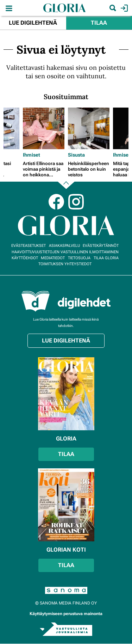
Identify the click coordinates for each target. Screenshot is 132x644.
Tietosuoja (79, 258)
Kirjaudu (123, 8)
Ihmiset (32, 155)
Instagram (76, 202)
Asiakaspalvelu (64, 246)
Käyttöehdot (25, 258)
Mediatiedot (53, 258)
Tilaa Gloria (106, 258)
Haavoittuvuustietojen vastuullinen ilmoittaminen (65, 252)
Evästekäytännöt (101, 246)
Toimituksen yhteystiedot (65, 264)
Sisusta (76, 155)
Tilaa (99, 23)
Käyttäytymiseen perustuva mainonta (66, 614)
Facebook (56, 202)
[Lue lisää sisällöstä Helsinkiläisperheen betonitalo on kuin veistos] (89, 128)
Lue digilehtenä (33, 23)
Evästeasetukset (29, 246)
